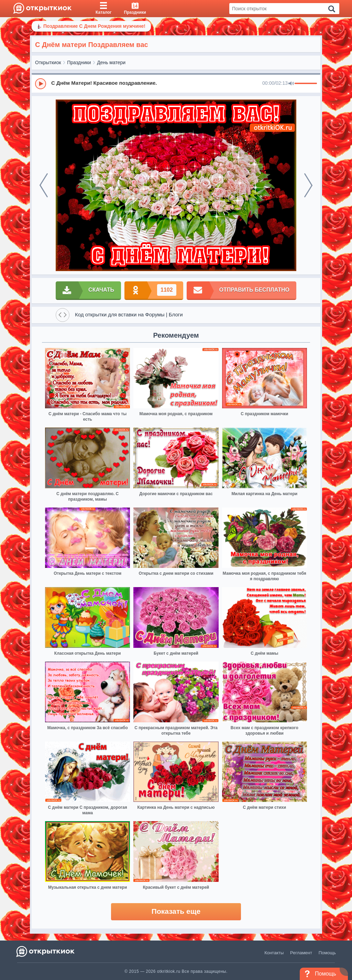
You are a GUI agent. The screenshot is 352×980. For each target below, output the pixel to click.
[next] (308, 185)
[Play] (41, 84)
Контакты (274, 953)
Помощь (327, 953)
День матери (111, 62)
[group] (176, 83)
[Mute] (291, 84)
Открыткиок (48, 62)
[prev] (44, 185)
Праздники (79, 62)
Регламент (301, 953)
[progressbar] (306, 84)
